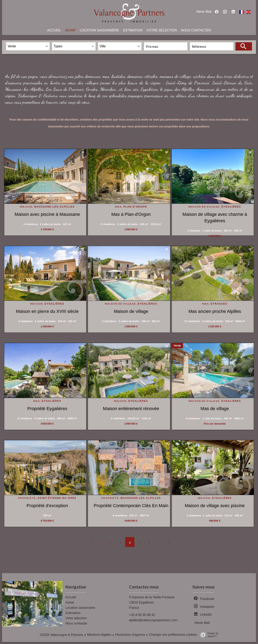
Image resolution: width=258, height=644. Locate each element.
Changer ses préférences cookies (173, 635)
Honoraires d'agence (130, 635)
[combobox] (28, 46)
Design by (208, 635)
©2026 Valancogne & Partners (61, 635)
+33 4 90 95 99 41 (142, 615)
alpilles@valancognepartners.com (153, 620)
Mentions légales (99, 635)
